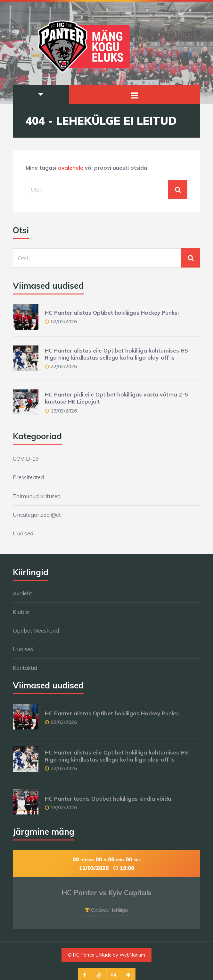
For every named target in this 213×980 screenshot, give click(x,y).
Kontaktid (25, 668)
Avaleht (22, 593)
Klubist (21, 612)
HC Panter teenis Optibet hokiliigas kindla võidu (108, 799)
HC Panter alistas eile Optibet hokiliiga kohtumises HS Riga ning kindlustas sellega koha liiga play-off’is (116, 354)
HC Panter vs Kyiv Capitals (106, 893)
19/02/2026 (64, 411)
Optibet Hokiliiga (109, 910)
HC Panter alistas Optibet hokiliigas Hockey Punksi (112, 313)
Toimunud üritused (37, 496)
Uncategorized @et (37, 515)
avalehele (71, 168)
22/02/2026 (64, 366)
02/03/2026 (64, 322)
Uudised (23, 533)
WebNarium (132, 955)
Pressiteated (28, 477)
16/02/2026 (64, 808)
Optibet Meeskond (36, 631)
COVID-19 (26, 459)
